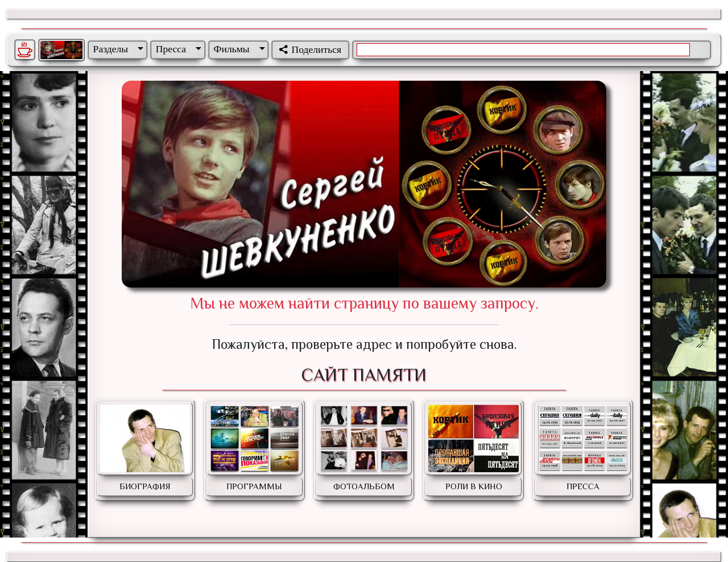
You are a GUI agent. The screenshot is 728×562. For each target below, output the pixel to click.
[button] (116, 49)
